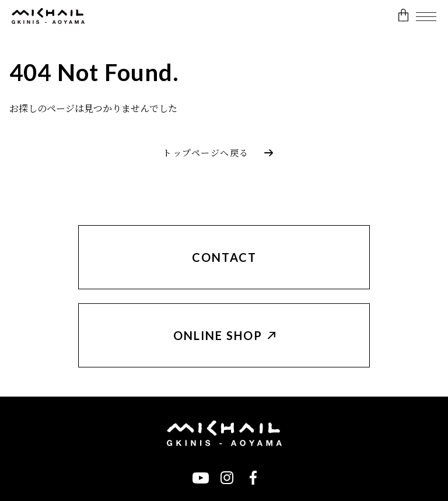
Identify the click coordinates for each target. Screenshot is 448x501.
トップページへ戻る (206, 153)
